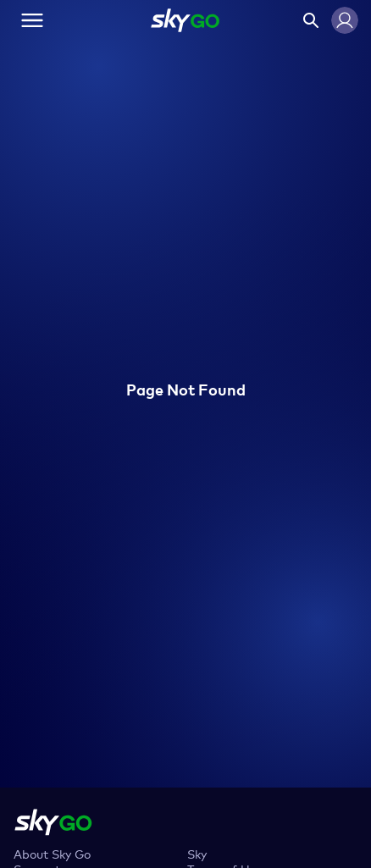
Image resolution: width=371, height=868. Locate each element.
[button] (345, 20)
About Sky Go (52, 853)
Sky (197, 853)
